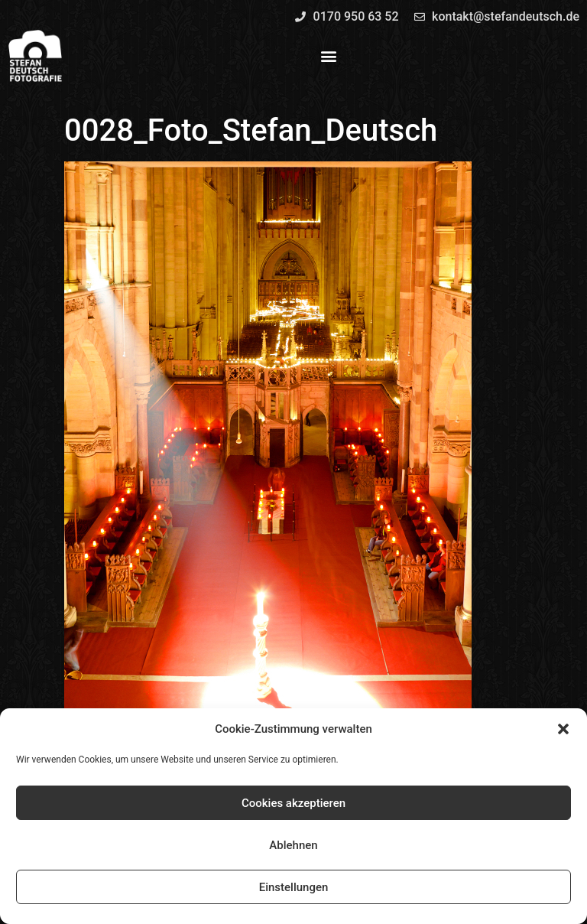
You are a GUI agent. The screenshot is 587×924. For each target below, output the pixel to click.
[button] (563, 729)
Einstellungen (294, 887)
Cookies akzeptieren (293, 803)
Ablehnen (293, 845)
